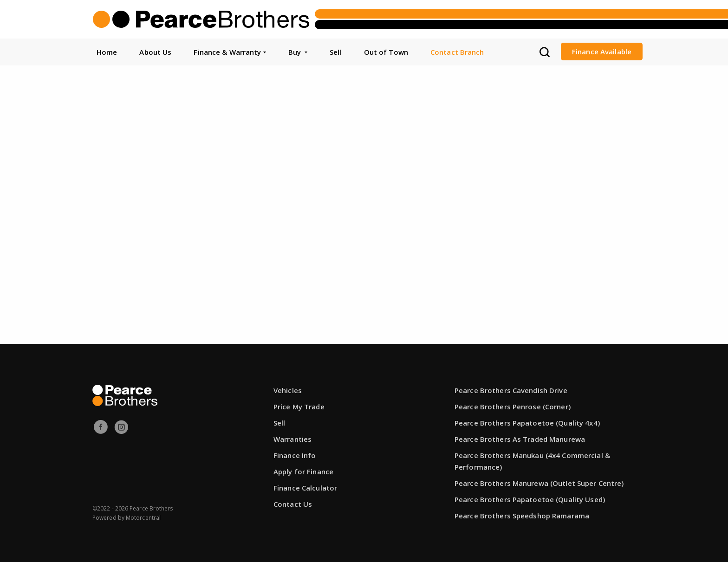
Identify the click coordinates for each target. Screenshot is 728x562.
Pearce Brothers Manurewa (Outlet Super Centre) (539, 483)
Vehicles (288, 390)
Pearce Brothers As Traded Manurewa (520, 439)
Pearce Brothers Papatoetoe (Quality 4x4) (527, 423)
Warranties (292, 439)
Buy (298, 52)
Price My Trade (299, 407)
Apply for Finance (303, 472)
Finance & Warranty (230, 52)
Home (107, 52)
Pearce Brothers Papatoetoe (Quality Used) (530, 499)
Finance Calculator (305, 488)
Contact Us (293, 504)
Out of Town (386, 52)
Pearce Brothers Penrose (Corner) (513, 407)
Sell (335, 52)
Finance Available (602, 52)
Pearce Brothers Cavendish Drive (511, 390)
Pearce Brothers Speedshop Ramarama (522, 516)
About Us (155, 52)
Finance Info (295, 455)
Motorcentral (143, 518)
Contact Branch (457, 52)
